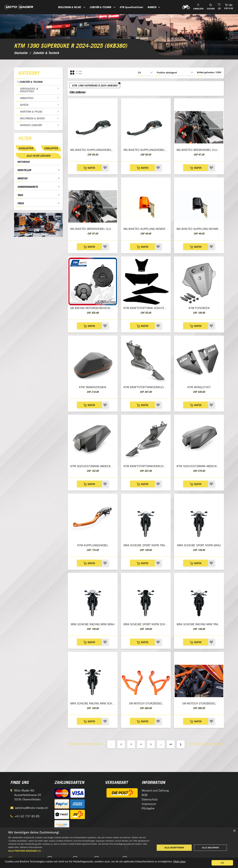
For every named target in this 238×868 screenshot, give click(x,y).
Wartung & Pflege (31, 112)
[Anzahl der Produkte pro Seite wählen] (145, 73)
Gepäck (24, 105)
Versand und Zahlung (155, 790)
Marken (152, 7)
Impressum (149, 804)
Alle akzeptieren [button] (174, 848)
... (161, 744)
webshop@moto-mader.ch (31, 808)
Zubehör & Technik (31, 82)
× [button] (234, 831)
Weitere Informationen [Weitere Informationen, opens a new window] (31, 847)
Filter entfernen (77, 92)
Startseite (21, 53)
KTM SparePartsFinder (131, 7)
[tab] (38, 74)
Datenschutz (150, 799)
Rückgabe (148, 808)
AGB (145, 795)
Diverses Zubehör (31, 125)
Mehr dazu (179, 861)
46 (171, 744)
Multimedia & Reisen (32, 118)
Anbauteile (27, 98)
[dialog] (119, 848)
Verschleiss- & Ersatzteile (29, 90)
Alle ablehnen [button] (211, 848)
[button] (80, 851)
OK (222, 863)
